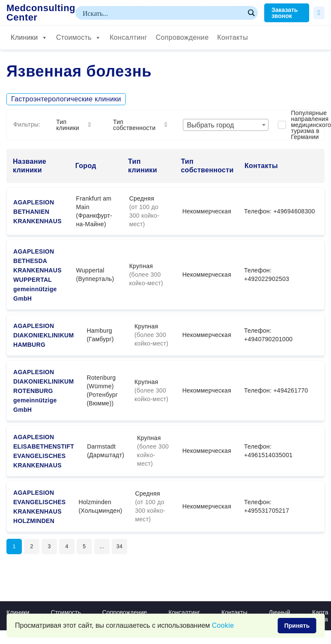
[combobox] (226, 125)
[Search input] (163, 13)
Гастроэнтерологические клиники (66, 99)
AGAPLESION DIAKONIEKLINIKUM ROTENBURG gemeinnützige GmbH (43, 391)
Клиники (29, 38)
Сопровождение (182, 37)
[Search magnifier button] (251, 13)
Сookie (223, 625)
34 (131, 547)
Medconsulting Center (41, 13)
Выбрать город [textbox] (210, 125)
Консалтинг (128, 37)
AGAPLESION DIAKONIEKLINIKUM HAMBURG (43, 335)
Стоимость (79, 38)
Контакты (233, 37)
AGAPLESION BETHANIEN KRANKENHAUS (37, 212)
